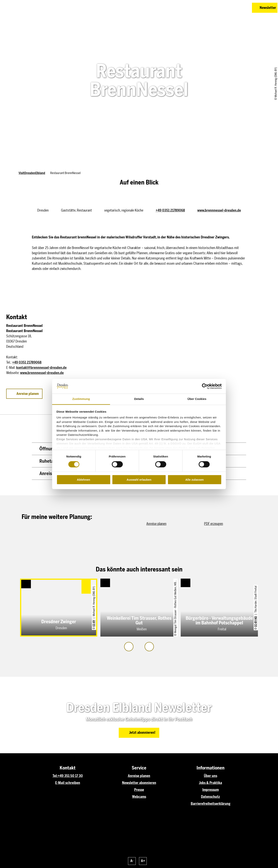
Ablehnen (83, 480)
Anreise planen (139, 776)
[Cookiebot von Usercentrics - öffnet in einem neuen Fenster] (205, 386)
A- (132, 861)
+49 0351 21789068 (170, 210)
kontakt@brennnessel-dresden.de (41, 368)
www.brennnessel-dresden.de (219, 210)
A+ (143, 861)
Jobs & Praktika (210, 783)
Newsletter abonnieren (139, 783)
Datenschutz (210, 797)
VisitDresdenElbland (32, 173)
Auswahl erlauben (139, 480)
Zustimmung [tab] (81, 399)
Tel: (55, 776)
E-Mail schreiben (68, 783)
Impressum (211, 790)
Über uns (211, 776)
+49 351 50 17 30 (70, 776)
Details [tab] (139, 399)
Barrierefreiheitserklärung (211, 804)
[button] (222, 8)
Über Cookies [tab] (197, 399)
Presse (139, 790)
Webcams (139, 797)
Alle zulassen (195, 480)
